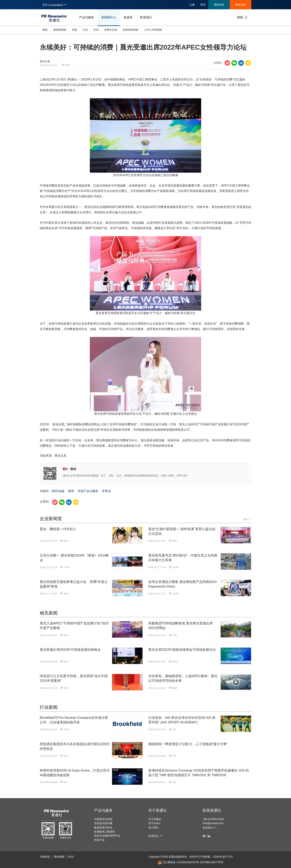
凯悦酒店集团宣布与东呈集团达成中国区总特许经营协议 (75, 746)
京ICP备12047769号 (212, 862)
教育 (71, 491)
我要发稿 (219, 5)
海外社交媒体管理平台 (107, 836)
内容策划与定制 (103, 819)
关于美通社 (158, 810)
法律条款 (45, 857)
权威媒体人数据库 (104, 832)
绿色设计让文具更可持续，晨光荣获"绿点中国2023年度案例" (74, 678)
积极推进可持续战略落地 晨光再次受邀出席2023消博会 (180, 626)
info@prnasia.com (213, 823)
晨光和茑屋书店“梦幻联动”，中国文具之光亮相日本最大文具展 (183, 558)
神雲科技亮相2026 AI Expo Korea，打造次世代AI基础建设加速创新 (75, 773)
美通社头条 (111, 30)
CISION (217, 857)
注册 (192, 5)
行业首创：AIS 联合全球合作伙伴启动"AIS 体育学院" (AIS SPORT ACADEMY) (182, 720)
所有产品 (99, 840)
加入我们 (153, 827)
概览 (45, 30)
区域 (96, 30)
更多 (247, 519)
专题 (74, 30)
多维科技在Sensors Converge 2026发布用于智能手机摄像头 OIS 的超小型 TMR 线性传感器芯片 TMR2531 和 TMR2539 (198, 773)
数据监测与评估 (103, 827)
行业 (85, 30)
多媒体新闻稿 (130, 30)
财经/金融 (58, 491)
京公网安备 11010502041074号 (179, 862)
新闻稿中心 (109, 17)
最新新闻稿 (60, 30)
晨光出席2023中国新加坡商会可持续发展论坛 (182, 650)
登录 (203, 5)
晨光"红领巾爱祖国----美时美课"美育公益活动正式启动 (182, 531)
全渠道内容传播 (103, 823)
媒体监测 (241, 5)
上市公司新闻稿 (153, 30)
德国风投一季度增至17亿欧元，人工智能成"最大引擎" (188, 744)
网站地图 (59, 857)
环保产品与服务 (88, 491)
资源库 (128, 17)
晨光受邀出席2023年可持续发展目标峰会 (70, 650)
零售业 (107, 491)
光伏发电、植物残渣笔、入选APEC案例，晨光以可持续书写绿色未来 (183, 678)
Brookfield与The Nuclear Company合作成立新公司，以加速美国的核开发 (74, 720)
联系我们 (146, 17)
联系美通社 (212, 810)
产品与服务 (86, 17)
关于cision (154, 823)
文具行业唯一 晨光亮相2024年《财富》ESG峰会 (74, 558)
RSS (71, 857)
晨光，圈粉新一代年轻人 (58, 529)
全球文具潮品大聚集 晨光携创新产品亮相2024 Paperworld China (183, 584)
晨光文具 (45, 61)
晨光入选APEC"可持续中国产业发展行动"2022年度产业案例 (74, 626)
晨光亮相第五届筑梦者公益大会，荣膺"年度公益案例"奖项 (74, 584)
